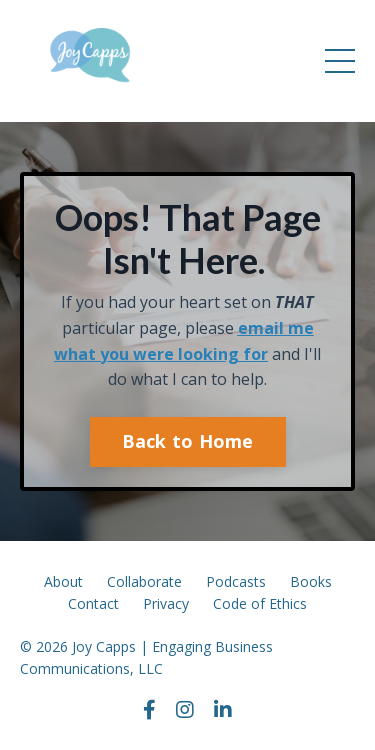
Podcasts (236, 581)
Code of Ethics (260, 603)
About (63, 581)
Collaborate (144, 581)
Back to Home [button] (188, 441)
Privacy (166, 603)
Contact (93, 603)
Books (311, 581)
